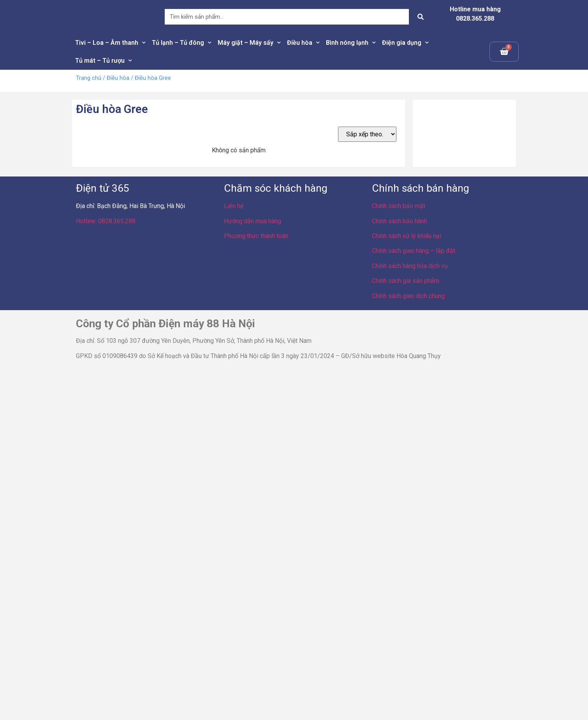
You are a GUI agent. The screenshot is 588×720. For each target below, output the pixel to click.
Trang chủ (89, 78)
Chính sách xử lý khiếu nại (407, 236)
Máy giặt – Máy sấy (249, 43)
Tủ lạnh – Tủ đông (182, 43)
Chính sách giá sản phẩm (406, 281)
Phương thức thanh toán (256, 236)
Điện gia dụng (405, 43)
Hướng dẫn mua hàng (253, 221)
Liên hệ (234, 206)
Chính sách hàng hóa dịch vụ (410, 266)
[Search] (421, 17)
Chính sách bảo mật (399, 206)
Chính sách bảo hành (400, 221)
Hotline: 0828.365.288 (106, 221)
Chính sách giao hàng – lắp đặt (414, 251)
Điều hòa (303, 43)
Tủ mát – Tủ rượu (104, 61)
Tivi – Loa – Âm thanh (110, 43)
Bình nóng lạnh (351, 43)
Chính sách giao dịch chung (408, 296)
